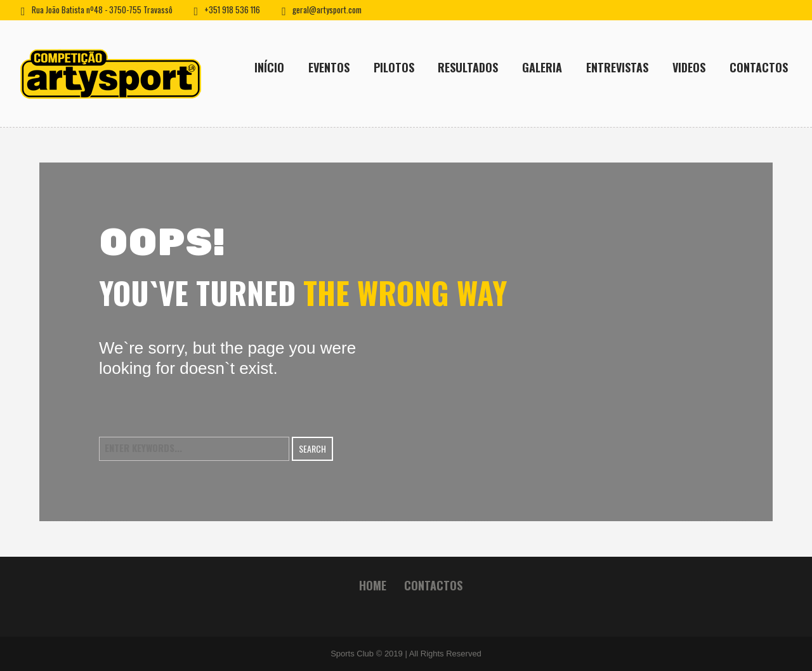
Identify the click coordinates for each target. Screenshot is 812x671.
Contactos (433, 585)
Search (312, 448)
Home (373, 585)
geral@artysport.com (327, 10)
